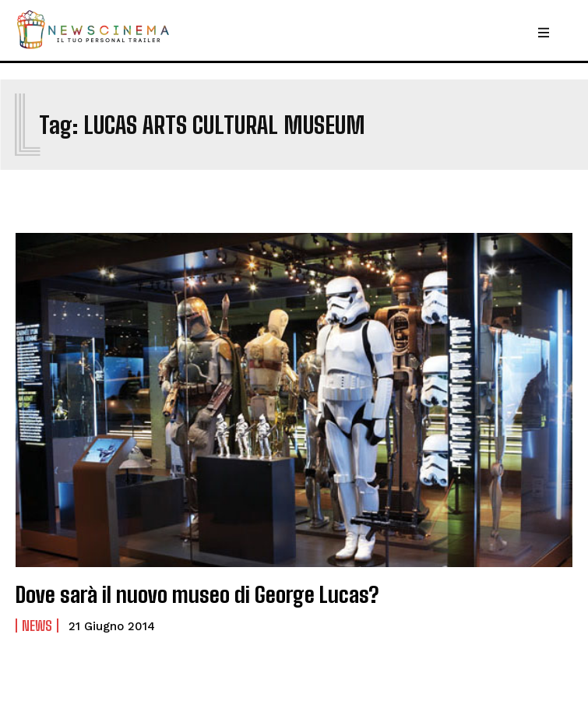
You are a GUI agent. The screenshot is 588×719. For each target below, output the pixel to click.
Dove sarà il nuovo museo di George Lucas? (197, 594)
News (37, 626)
